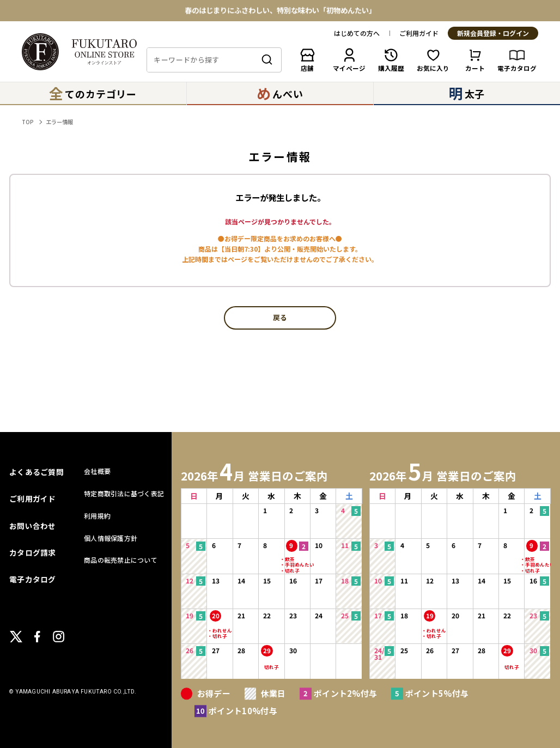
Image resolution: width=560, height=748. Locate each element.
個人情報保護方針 (111, 538)
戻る (280, 318)
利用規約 (97, 516)
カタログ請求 (33, 552)
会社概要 (97, 471)
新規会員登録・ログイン (493, 34)
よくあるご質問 (36, 472)
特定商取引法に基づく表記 (124, 493)
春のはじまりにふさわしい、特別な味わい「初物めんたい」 (280, 11)
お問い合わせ (33, 526)
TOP (28, 122)
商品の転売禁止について (121, 560)
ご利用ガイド (419, 33)
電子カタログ (33, 579)
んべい (280, 93)
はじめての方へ (357, 33)
